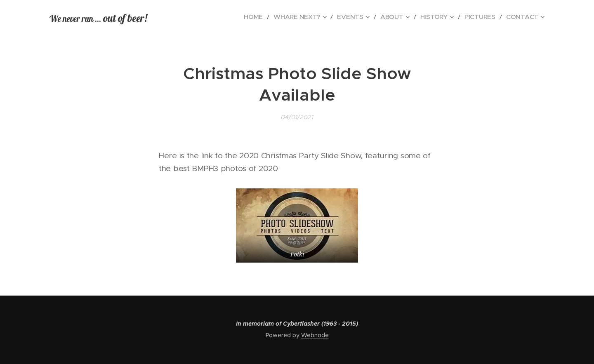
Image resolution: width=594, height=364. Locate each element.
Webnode (315, 335)
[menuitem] (285, 17)
